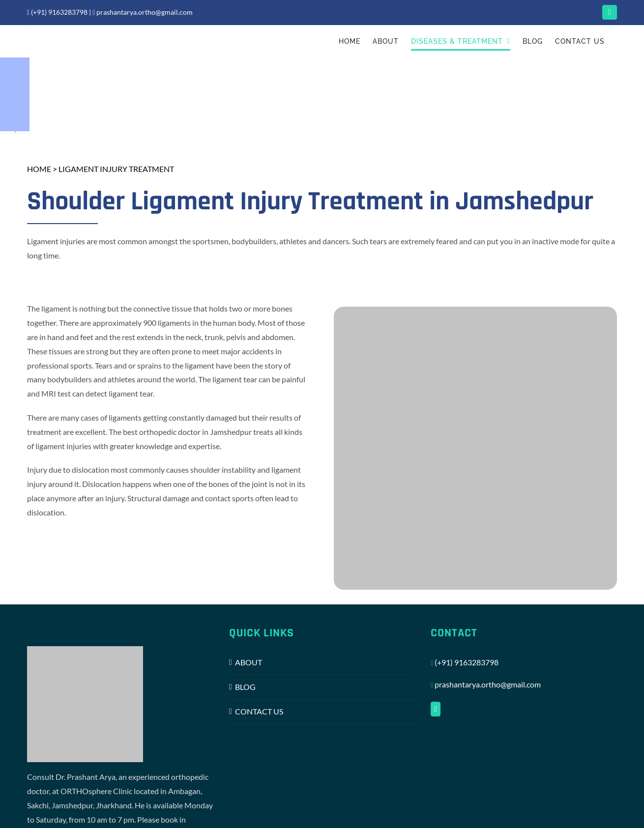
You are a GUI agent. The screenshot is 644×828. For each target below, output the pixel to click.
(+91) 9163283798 (57, 12)
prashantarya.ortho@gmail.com (143, 12)
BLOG (245, 687)
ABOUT (249, 662)
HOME (39, 169)
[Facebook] (436, 709)
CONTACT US (259, 711)
